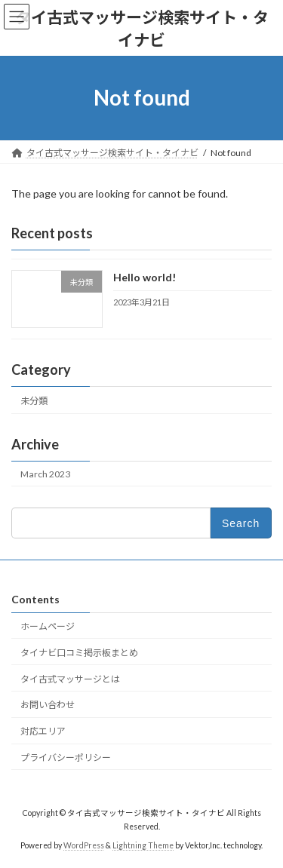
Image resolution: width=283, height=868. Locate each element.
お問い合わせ (48, 705)
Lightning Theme (143, 845)
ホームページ (48, 626)
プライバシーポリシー (66, 757)
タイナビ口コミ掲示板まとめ (79, 652)
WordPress (84, 845)
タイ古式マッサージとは (70, 678)
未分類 (34, 400)
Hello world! (145, 277)
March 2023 (45, 474)
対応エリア (43, 731)
